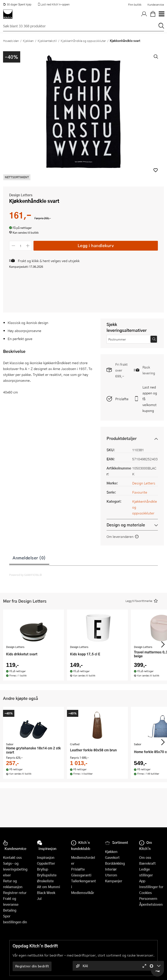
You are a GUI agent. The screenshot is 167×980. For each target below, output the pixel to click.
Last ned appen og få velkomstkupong (150, 399)
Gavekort (112, 857)
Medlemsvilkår (83, 893)
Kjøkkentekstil (47, 41)
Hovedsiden (11, 41)
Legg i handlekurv (96, 245)
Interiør (111, 869)
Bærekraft (147, 863)
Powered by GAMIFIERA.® (26, 575)
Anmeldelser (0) (29, 558)
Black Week (46, 893)
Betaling (10, 910)
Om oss (145, 857)
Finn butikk (135, 5)
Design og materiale (126, 525)
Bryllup (43, 869)
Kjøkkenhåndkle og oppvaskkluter (83, 41)
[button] (156, 170)
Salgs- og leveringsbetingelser (15, 869)
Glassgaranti (81, 875)
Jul (39, 898)
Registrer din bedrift (32, 966)
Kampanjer (114, 881)
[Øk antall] (28, 246)
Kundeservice (156, 5)
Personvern (148, 898)
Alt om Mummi (48, 887)
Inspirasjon (46, 857)
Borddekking (115, 863)
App (142, 881)
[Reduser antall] (13, 246)
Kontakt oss (12, 857)
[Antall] (21, 246)
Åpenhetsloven (151, 904)
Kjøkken (28, 41)
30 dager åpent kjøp (17, 4)
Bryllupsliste (47, 875)
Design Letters (21, 195)
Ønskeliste (45, 881)
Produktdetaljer (122, 438)
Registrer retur (15, 893)
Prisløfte (122, 399)
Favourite (140, 492)
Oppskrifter (46, 863)
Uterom (111, 875)
